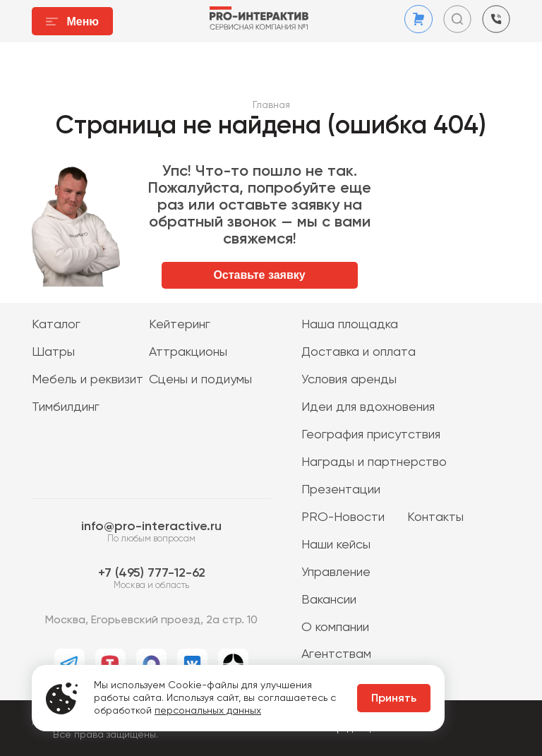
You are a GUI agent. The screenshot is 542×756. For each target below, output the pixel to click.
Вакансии (329, 600)
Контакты (435, 517)
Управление (336, 572)
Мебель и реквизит (88, 380)
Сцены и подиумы (200, 380)
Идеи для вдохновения (368, 407)
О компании (335, 628)
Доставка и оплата (359, 352)
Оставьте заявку (259, 275)
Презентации (341, 490)
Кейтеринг (180, 325)
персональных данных (208, 711)
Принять (394, 699)
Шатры (53, 352)
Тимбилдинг (66, 407)
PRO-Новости (343, 517)
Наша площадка (350, 325)
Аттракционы (188, 352)
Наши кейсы (336, 545)
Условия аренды (349, 380)
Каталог (56, 325)
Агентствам (336, 654)
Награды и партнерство (374, 462)
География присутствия (371, 435)
